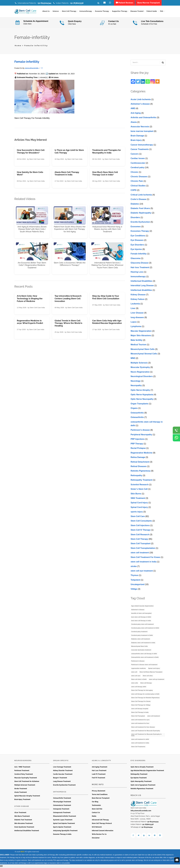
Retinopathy (136, 475)
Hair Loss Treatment (99, 771)
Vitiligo (134, 589)
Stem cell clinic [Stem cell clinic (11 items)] (148, 676)
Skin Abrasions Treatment (24, 823)
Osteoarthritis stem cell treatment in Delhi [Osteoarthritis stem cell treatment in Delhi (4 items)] (145, 657)
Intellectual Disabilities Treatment (27, 831)
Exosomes (136, 227)
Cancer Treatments (140, 149)
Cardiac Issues (138, 158)
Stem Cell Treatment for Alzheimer (27, 781)
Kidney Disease (138, 295)
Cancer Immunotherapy (142, 145)
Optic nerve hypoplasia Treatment (143, 785)
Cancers (135, 154)
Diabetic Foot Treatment (23, 820)
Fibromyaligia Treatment (62, 802)
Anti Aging (136, 113)
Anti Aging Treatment (100, 767)
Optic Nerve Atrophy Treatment (142, 767)
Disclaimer (96, 838)
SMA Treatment (138, 498)
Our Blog (95, 802)
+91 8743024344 (44, 3)
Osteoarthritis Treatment (62, 798)
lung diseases (137, 317)
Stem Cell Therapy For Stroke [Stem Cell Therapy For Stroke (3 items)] (141, 701)
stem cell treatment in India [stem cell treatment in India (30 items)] (140, 743)
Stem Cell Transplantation (143, 548)
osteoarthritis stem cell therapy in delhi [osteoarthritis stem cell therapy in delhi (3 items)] (144, 654)
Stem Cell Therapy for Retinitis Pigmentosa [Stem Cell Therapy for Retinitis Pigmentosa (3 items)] (145, 698)
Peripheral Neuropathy (141, 435)
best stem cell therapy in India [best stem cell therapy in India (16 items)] (141, 621)
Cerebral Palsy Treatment (24, 774)
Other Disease (22, 806)
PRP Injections (138, 439)
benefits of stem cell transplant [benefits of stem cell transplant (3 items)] (141, 613)
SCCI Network (97, 827)
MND (133, 358)
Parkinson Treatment (22, 771)
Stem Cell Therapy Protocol (102, 823)
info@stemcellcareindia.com (141, 811)
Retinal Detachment (140, 462)
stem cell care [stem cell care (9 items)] (136, 676)
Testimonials (96, 805)
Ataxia (134, 122)
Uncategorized (137, 584)
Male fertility (136, 340)
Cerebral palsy (137, 167)
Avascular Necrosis (140, 127)
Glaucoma (135, 258)
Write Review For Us (99, 834)
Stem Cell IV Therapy (141, 530)
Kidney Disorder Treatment (63, 771)
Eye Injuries (136, 249)
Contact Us (96, 813)
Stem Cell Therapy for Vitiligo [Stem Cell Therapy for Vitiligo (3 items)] (141, 705)
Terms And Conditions (100, 794)
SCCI (22, 852)
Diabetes (135, 204)
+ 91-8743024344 (152, 822)
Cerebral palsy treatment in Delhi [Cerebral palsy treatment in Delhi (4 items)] (142, 635)
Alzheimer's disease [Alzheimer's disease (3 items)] (138, 610)
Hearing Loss (137, 272)
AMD (133, 108)
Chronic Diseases (139, 177)
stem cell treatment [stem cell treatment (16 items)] (153, 716)
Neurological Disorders (142, 376)
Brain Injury (136, 140)
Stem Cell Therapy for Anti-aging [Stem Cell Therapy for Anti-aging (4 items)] (142, 690)
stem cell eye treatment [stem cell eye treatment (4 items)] (157, 679)
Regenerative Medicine (141, 453)
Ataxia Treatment (21, 792)
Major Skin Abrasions (141, 335)
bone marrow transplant (142, 131)
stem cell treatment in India (143, 562)
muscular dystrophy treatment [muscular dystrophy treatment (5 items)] (141, 650)
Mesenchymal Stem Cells (143, 349)
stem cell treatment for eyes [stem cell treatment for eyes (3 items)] (140, 720)
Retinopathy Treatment (141, 480)
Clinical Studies (138, 186)
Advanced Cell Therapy (100, 820)
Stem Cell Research (140, 535)
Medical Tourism (138, 345)
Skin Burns (136, 494)
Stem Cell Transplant (140, 543)
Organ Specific (61, 761)
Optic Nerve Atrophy (140, 390)
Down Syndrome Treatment (24, 827)
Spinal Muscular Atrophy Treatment (27, 796)
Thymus (134, 575)
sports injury (137, 512)
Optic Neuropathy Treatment (141, 781)
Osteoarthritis (137, 413)
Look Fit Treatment (99, 774)
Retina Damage (138, 457)
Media (94, 816)
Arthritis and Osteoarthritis (143, 117)
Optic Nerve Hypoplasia (142, 395)
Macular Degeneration (141, 331)
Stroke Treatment (21, 789)
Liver (133, 308)
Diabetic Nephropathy (141, 213)
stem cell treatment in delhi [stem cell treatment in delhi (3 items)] (140, 739)
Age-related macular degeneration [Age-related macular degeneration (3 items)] (142, 606)
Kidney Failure (137, 299)
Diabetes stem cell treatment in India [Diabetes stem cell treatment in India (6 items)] (143, 643)
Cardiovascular (138, 163)
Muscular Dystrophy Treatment (26, 778)
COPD (133, 190)
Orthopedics (60, 792)
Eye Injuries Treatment (139, 778)
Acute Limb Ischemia (141, 99)
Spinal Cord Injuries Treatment (64, 823)
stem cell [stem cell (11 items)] (134, 672)
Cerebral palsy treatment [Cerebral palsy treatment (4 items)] (139, 632)
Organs (134, 408)
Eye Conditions (138, 236)
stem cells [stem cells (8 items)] (135, 683)
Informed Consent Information (103, 831)
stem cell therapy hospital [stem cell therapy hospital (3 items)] (140, 709)
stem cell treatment (140, 553)
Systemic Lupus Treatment (63, 820)
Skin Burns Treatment (22, 816)
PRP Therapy (137, 444)
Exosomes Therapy (140, 231)
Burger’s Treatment (60, 778)
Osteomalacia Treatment (62, 805)
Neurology (136, 381)
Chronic (134, 172)
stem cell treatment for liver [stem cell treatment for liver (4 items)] (140, 723)
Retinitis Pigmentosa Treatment (142, 789)
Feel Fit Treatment (98, 778)
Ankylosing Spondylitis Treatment (65, 831)
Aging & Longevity (101, 761)
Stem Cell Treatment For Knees (145, 557)
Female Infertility (139, 254)
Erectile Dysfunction (140, 222)
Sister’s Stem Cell (139, 489)
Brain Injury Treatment (22, 799)
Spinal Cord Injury (139, 503)
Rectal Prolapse (138, 448)
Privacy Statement (99, 791)
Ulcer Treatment (20, 813)
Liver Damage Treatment (62, 767)
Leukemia (135, 304)
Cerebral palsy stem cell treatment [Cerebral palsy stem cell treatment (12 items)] (142, 624)
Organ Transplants (139, 404)
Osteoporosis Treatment (62, 813)
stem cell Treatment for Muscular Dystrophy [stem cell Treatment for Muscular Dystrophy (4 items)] (146, 731)
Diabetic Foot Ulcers (140, 208)
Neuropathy (136, 385)
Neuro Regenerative (140, 372)
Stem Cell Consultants (141, 521)
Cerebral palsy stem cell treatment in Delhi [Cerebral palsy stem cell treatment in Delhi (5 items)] (145, 628)
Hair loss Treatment (140, 267)
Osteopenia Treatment (61, 809)
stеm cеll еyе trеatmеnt (142, 571)
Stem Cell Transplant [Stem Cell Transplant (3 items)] (138, 716)
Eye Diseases (137, 240)
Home (18, 46)
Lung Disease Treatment (62, 781)
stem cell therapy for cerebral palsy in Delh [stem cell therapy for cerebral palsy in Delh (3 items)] (145, 694)
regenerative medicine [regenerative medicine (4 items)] (138, 668)
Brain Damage (137, 136)
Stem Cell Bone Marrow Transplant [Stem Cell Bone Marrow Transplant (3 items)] (151, 672)
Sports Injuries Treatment (62, 827)
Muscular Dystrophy (140, 367)
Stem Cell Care (138, 516)
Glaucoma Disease (139, 263)
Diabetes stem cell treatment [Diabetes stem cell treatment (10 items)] (141, 639)
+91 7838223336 (77, 3)
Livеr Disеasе (137, 313)
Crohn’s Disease (138, 199)
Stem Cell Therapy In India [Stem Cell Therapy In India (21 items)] (140, 712)
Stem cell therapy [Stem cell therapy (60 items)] (146, 683)
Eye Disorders (137, 245)
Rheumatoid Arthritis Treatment (65, 816)
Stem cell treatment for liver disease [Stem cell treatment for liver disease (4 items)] (143, 727)
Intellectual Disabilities (141, 281)
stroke (134, 566)
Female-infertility (27, 62)
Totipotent (135, 580)
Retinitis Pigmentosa (140, 471)
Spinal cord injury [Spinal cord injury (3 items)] (154, 668)
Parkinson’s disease (140, 430)
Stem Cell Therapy (139, 539)
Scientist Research (140, 485)
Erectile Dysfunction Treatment (64, 785)
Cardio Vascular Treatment (63, 774)
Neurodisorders (23, 761)
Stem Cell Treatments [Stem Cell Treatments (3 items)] (138, 747)
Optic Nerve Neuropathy (142, 399)
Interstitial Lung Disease (142, 285)
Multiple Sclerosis (139, 363)
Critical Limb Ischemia (141, 195)
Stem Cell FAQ (97, 809)
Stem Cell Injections (140, 525)
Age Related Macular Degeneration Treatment (147, 771)
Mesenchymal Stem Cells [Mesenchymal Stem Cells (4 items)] (139, 646)
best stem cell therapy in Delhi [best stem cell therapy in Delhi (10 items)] (141, 617)
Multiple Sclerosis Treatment (25, 785)
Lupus (134, 322)
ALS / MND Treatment (22, 767)
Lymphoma (136, 326)
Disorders (135, 217)
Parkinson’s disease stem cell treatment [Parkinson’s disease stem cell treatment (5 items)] (144, 665)
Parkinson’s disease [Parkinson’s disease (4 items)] (138, 661)
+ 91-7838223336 (147, 824)
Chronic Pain (137, 181)
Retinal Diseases (139, 466)
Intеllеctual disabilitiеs (141, 290)
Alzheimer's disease (140, 104)
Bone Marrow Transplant (101, 798)
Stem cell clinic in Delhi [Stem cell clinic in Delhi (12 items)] (139, 679)
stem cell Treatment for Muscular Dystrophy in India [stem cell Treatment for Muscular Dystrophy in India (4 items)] (146, 735)
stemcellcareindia (32, 68)
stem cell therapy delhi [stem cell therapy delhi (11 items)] (139, 687)
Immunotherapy (138, 277)
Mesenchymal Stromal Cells (144, 354)
